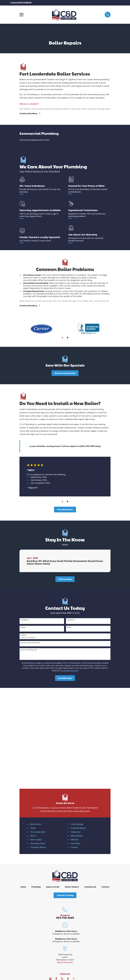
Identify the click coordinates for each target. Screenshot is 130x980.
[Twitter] (74, 888)
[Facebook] (56, 888)
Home (23, 796)
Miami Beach (77, 745)
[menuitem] (65, 140)
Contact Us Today (65, 804)
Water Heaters (72, 796)
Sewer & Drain (53, 796)
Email (69, 628)
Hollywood (76, 741)
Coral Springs (77, 733)
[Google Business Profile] (50, 888)
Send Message (65, 678)
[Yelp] (62, 888)
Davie (33, 737)
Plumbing (36, 796)
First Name (25, 620)
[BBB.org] (68, 888)
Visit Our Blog (65, 579)
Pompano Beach (38, 756)
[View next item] (68, 338)
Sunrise (74, 756)
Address (24, 635)
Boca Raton (36, 733)
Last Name (71, 620)
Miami (33, 745)
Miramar (75, 749)
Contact (105, 796)
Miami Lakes (36, 749)
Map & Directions (65, 871)
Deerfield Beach (78, 737)
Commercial (90, 796)
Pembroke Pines (38, 753)
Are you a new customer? (30, 643)
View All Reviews (65, 510)
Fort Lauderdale (38, 741)
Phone (23, 628)
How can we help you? (29, 650)
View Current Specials (65, 373)
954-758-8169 (65, 827)
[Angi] (80, 888)
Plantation (76, 753)
